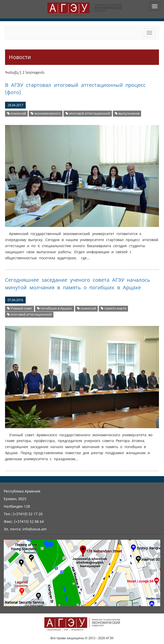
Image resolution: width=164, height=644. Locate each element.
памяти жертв (113, 308)
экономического (46, 113)
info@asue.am (35, 529)
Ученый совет (20, 308)
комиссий (17, 113)
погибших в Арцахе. (55, 308)
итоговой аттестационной (88, 113)
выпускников (127, 113)
